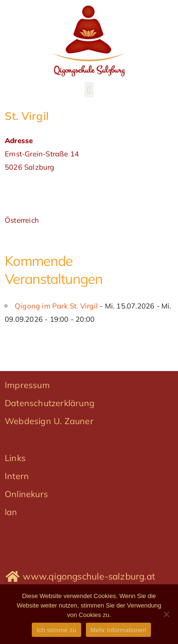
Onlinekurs (26, 494)
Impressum (27, 385)
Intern (17, 476)
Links (15, 458)
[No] (166, 614)
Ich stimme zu (56, 630)
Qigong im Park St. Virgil (56, 306)
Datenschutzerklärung (50, 403)
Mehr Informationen (118, 630)
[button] (89, 90)
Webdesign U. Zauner (49, 421)
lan (11, 512)
